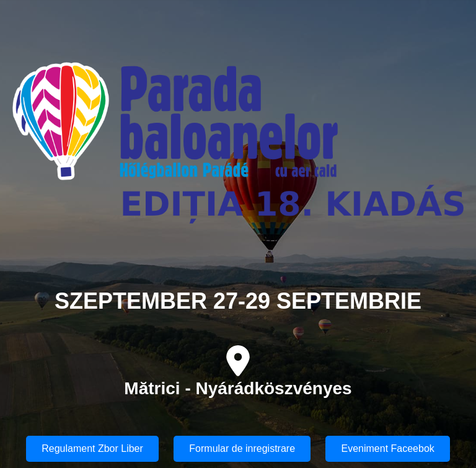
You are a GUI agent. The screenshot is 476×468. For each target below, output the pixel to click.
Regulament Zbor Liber (92, 448)
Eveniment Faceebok (387, 448)
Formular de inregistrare (242, 448)
